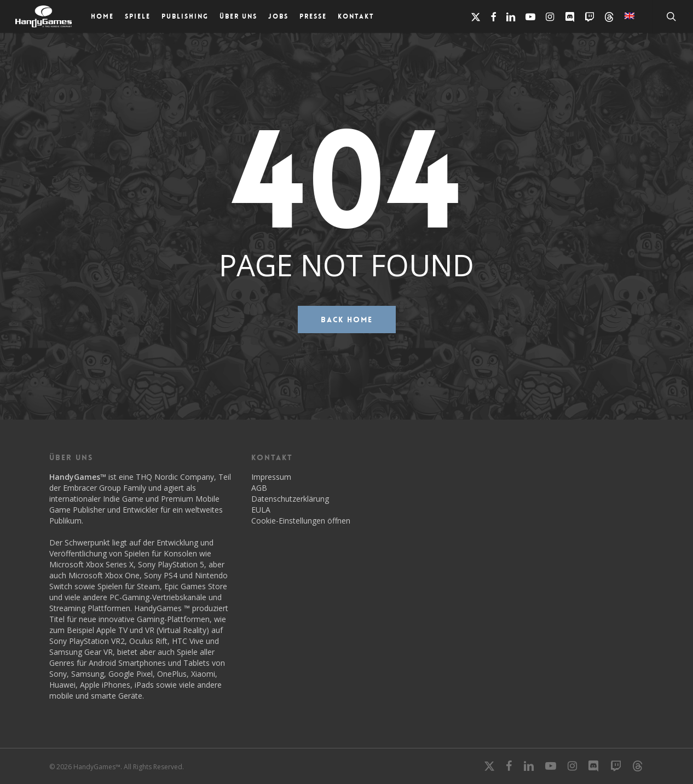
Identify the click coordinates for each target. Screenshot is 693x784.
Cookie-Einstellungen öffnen (301, 521)
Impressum (271, 477)
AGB (259, 488)
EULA (261, 510)
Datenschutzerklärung (290, 499)
